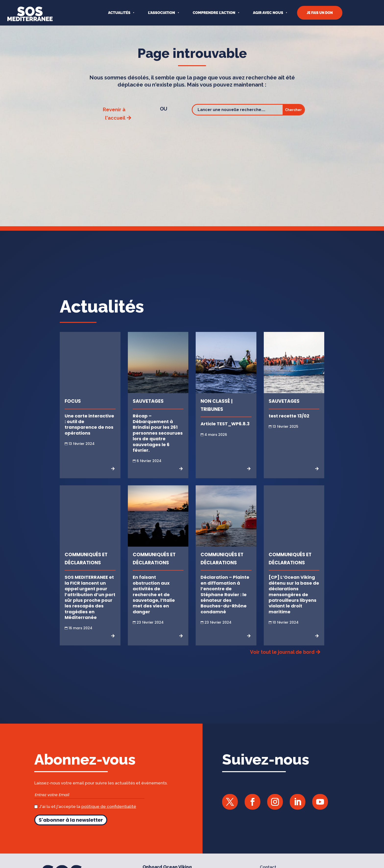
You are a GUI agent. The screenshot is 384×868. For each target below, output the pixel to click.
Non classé (215, 410)
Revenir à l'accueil (114, 122)
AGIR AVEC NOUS (268, 13)
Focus (73, 410)
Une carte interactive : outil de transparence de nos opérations (89, 433)
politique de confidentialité (109, 815)
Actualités (119, 13)
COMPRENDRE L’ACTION (214, 13)
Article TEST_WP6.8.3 (225, 433)
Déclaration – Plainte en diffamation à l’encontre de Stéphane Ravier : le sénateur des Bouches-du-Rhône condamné (225, 603)
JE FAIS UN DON (320, 13)
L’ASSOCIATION (162, 13)
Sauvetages (148, 410)
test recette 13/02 (289, 424)
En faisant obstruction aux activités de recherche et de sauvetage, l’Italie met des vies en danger (154, 603)
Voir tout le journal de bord (282, 661)
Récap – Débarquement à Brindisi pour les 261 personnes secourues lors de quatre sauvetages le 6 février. (158, 442)
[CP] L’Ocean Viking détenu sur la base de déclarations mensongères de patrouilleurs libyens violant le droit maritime (294, 603)
